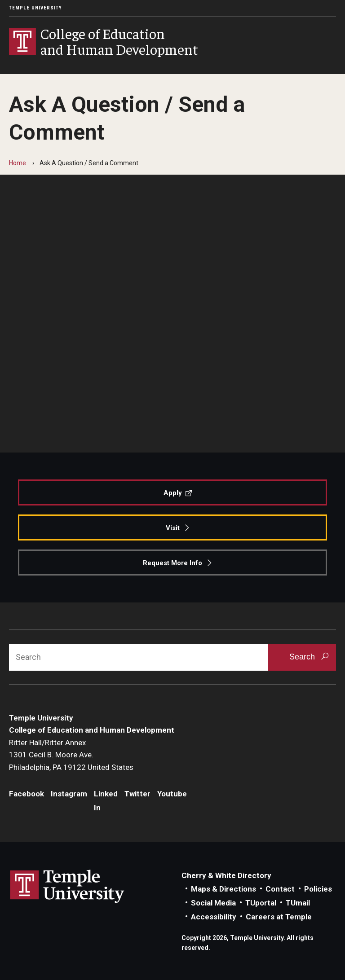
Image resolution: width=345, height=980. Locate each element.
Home (18, 163)
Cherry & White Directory (226, 875)
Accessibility (214, 917)
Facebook (27, 794)
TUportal (261, 903)
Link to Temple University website (67, 887)
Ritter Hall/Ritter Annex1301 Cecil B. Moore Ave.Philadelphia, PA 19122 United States (71, 755)
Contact (280, 889)
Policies (318, 889)
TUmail (298, 903)
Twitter (137, 794)
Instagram (69, 794)
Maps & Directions (223, 889)
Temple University (35, 8)
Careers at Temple (279, 917)
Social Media (213, 903)
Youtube (172, 794)
